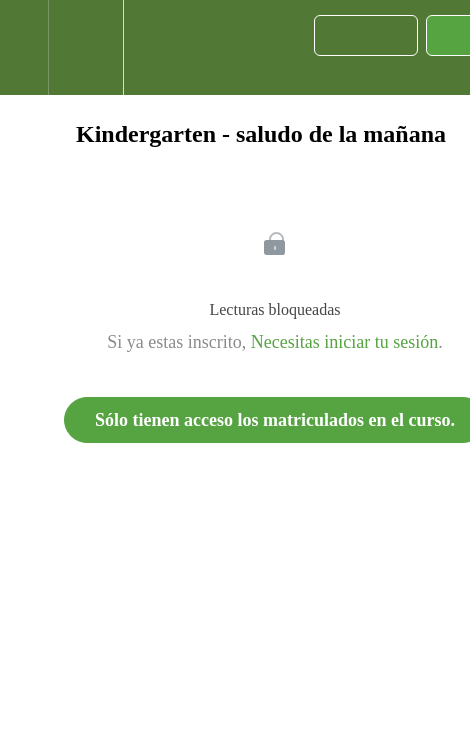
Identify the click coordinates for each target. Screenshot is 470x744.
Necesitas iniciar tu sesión (344, 342)
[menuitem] (85, 47)
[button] (24, 47)
